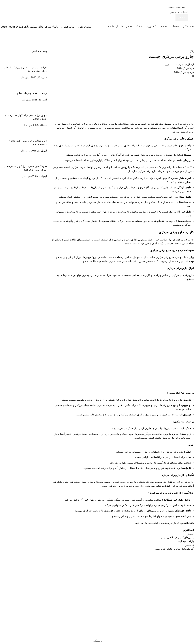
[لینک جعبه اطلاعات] (98, 16)
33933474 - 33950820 (180, 595)
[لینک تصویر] (184, 559)
